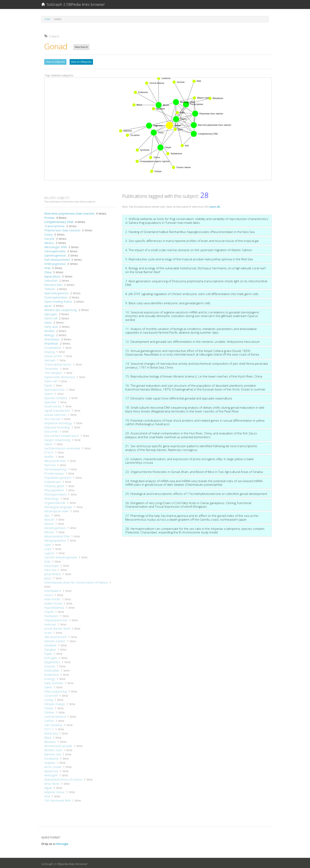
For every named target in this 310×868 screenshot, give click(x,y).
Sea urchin (51, 430)
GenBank (50, 644)
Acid (47, 795)
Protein (49, 217)
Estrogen (51, 657)
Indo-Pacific (52, 598)
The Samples (53, 372)
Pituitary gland (54, 485)
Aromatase (52, 338)
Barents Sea (53, 753)
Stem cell (50, 380)
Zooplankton (53, 347)
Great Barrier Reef (57, 627)
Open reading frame (58, 300)
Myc (47, 514)
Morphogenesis (55, 527)
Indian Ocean (53, 602)
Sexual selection (55, 414)
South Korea (53, 405)
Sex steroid (52, 418)
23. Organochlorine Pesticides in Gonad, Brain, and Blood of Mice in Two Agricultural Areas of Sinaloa (194, 471)
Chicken (49, 711)
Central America (55, 715)
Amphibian (51, 342)
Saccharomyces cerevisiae (62, 447)
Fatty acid (51, 326)
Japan (48, 305)
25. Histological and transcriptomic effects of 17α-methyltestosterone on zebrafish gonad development (196, 493)
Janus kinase (53, 573)
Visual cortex (53, 355)
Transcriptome (54, 225)
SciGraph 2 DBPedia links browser (73, 4)
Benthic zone (53, 749)
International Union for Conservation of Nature (76, 581)
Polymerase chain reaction (62, 229)
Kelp (47, 560)
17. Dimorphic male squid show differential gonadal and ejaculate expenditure (179, 397)
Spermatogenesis (56, 292)
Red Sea (50, 464)
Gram (48, 632)
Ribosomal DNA (55, 460)
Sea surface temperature (62, 435)
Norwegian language (58, 506)
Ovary (48, 233)
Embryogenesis (55, 263)
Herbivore (51, 615)
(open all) (215, 206)
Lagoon (49, 552)
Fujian (48, 653)
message (62, 843)
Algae (48, 787)
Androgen (51, 774)
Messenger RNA (56, 246)
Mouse (49, 523)
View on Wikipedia (81, 62)
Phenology (52, 497)
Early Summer (54, 682)
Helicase (50, 623)
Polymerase (53, 481)
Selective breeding (57, 426)
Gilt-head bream (55, 636)
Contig (49, 699)
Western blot (53, 284)
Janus (48, 577)
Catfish (49, 720)
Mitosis (49, 531)
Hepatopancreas (56, 619)
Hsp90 (49, 611)
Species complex (56, 397)
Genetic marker (55, 640)
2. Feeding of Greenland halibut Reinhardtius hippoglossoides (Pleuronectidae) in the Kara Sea (190, 231)
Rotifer (49, 456)
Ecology (50, 678)
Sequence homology (58, 422)
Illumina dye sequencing (61, 309)
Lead (48, 548)
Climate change (55, 703)
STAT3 (49, 451)
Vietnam (50, 359)
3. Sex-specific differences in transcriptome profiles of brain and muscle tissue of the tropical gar (192, 240)
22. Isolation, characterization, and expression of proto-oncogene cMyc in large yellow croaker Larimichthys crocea (190, 460)
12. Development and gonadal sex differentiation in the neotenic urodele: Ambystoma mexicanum (193, 341)
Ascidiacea (51, 757)
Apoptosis (51, 770)
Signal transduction (57, 409)
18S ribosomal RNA (57, 799)
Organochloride (55, 502)
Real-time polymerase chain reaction (69, 212)
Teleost (50, 288)
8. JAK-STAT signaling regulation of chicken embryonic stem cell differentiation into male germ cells (192, 293)
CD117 (49, 728)
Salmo (48, 443)
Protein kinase (54, 472)
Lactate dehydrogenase (61, 556)
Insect (49, 594)
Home (47, 19)
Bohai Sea (51, 732)
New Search (81, 47)
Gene (48, 321)
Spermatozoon (54, 388)
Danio (48, 686)
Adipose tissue (54, 791)
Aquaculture (52, 275)
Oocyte (49, 238)
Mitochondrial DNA (57, 535)
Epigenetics (52, 661)
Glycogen (51, 313)
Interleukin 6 (53, 590)
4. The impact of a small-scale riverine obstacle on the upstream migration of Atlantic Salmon (189, 249)
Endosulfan (52, 669)
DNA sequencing (56, 690)
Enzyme (50, 665)
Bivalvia (49, 330)
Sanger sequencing (57, 439)
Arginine (50, 762)
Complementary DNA (59, 221)
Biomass (50, 741)
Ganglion (50, 648)
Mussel (49, 518)
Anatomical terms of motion (63, 778)
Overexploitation (56, 296)
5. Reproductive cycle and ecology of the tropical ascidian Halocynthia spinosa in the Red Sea (189, 258)
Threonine (51, 368)
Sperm (49, 393)
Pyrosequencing (55, 468)
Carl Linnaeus (53, 724)
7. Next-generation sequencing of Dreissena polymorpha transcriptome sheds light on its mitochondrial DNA (196, 282)
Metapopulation (55, 539)
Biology (49, 334)
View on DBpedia (55, 62)
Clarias (49, 707)
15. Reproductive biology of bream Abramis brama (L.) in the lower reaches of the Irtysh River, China (194, 375)
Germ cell (51, 317)
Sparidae (50, 401)
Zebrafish (51, 279)
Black (48, 736)
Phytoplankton (54, 489)
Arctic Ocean (53, 766)
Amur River (52, 783)
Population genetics (58, 477)
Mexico (49, 242)
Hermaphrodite (55, 250)
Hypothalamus (54, 606)
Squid (48, 384)
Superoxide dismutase (60, 376)
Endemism (51, 674)
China (48, 271)
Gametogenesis (55, 254)
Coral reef (51, 695)
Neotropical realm (57, 510)
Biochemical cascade (58, 745)
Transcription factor (58, 363)
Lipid (47, 544)
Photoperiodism (55, 493)
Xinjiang (49, 351)
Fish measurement (57, 259)
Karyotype (52, 565)
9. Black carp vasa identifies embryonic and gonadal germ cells (168, 302)
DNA (47, 267)
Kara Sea (50, 569)
